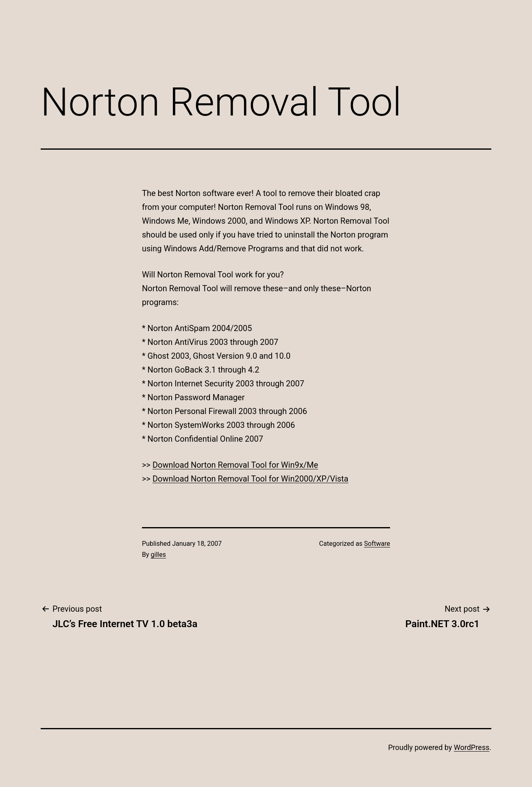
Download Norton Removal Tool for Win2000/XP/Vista (251, 479)
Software (377, 544)
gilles (158, 555)
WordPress (472, 747)
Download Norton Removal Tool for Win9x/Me (235, 465)
